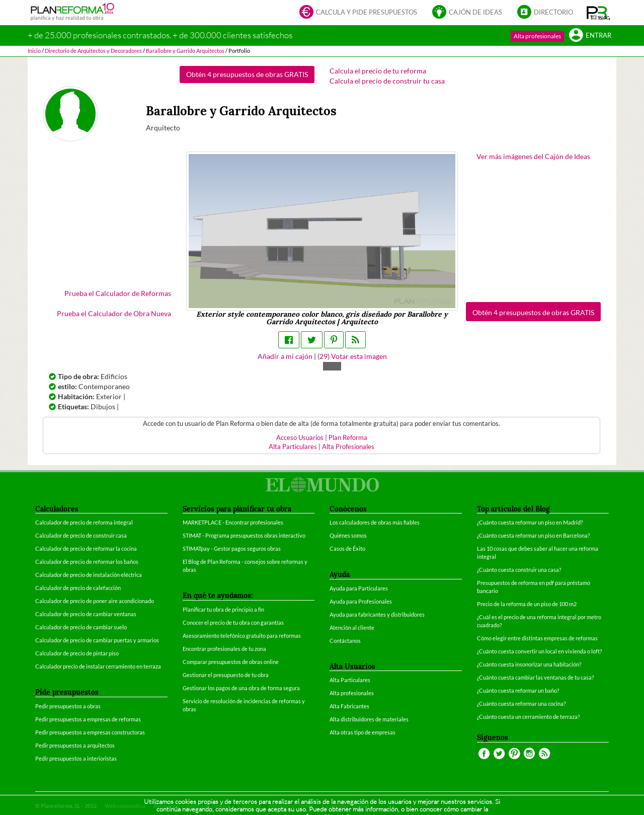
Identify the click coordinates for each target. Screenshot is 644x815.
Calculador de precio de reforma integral (84, 522)
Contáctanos (345, 641)
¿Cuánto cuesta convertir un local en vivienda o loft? (539, 651)
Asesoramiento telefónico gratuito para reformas (242, 636)
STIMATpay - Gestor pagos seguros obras (232, 548)
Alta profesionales (537, 36)
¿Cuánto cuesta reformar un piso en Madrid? (530, 522)
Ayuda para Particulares (359, 588)
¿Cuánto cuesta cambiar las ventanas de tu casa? (535, 677)
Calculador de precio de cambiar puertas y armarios (97, 640)
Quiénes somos (348, 535)
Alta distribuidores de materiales (369, 719)
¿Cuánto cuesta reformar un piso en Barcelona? (533, 535)
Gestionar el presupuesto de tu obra (226, 675)
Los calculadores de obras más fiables (375, 522)
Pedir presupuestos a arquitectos (75, 745)
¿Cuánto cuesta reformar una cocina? (521, 703)
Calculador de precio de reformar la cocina (86, 548)
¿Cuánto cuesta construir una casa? (519, 570)
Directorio (545, 13)
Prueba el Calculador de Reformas (118, 293)
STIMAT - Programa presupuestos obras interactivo (244, 535)
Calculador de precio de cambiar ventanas (86, 614)
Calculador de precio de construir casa (81, 535)
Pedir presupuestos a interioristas (76, 758)
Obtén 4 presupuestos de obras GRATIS (247, 74)
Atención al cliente (352, 627)
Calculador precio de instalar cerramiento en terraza (98, 666)
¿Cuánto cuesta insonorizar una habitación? (529, 664)
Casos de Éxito (347, 548)
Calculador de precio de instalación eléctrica (89, 575)
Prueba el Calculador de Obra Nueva (114, 313)
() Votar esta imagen (352, 356)
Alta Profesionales (348, 447)
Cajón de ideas (467, 13)
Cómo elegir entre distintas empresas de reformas (537, 638)
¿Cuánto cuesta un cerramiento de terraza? (528, 717)
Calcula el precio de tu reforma (378, 71)
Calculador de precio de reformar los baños (87, 562)
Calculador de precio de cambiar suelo (81, 627)
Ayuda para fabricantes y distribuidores (377, 614)
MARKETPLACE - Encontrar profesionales (233, 522)
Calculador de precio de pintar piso (77, 653)
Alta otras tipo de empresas (363, 732)
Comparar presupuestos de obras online (231, 662)
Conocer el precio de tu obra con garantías (233, 622)
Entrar (590, 36)
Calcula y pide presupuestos (358, 13)
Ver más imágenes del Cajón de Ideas (533, 156)
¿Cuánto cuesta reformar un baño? (518, 690)
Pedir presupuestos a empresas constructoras (90, 732)
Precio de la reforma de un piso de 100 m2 (527, 604)
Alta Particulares (293, 447)
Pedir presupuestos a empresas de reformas (88, 719)
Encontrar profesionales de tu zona (224, 649)
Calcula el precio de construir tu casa (387, 81)
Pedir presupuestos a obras (68, 706)
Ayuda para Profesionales (361, 601)
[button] (598, 13)
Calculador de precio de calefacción (78, 588)
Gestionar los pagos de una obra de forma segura (241, 688)
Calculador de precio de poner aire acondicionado (95, 601)
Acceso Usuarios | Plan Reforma (322, 438)
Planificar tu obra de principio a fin (223, 609)
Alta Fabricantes (349, 706)
